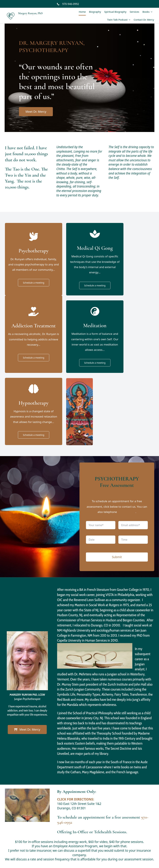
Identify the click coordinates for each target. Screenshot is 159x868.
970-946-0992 (71, 4)
